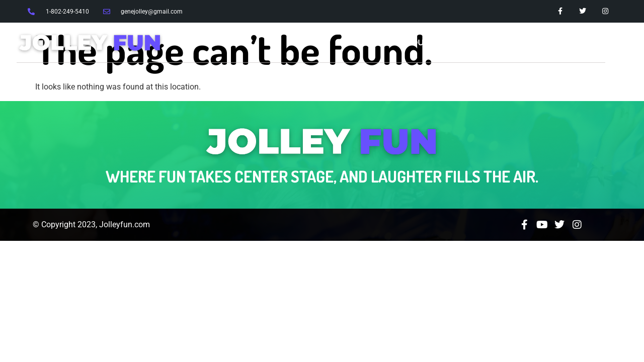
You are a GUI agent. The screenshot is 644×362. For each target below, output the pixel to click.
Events (528, 42)
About (414, 42)
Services (470, 42)
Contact (584, 42)
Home (366, 42)
